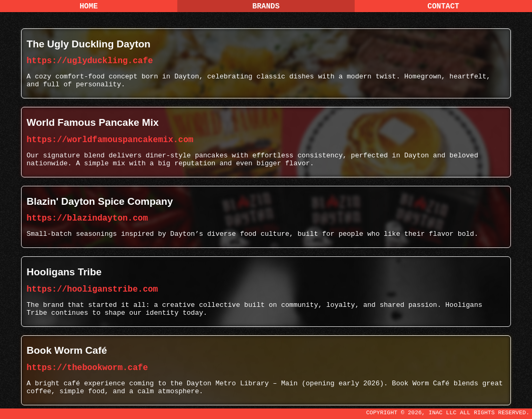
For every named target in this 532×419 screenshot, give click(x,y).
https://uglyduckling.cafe (90, 61)
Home (89, 6)
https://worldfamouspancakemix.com (110, 140)
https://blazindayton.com (87, 218)
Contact (443, 6)
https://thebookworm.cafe (87, 368)
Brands (266, 6)
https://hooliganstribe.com (93, 290)
